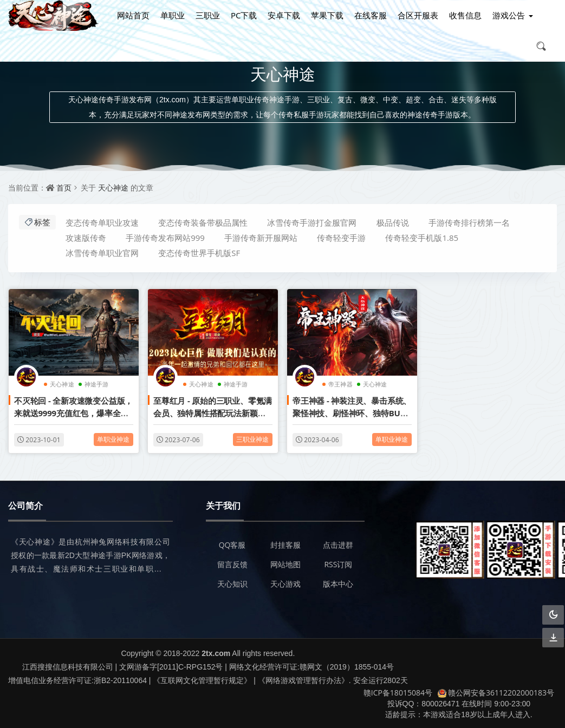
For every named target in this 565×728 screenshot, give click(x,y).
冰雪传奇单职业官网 (102, 253)
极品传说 (393, 222)
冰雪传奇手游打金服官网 (312, 222)
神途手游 (97, 383)
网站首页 (133, 15)
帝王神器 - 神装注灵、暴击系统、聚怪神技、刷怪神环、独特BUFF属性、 (352, 413)
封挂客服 (285, 545)
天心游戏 (285, 584)
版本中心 (338, 584)
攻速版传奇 (86, 238)
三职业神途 (253, 439)
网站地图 (285, 564)
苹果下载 (327, 15)
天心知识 (232, 584)
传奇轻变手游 (341, 238)
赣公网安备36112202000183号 (496, 693)
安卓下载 (284, 15)
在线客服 (371, 15)
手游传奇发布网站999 (165, 238)
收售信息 (465, 15)
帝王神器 (340, 383)
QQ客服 (232, 545)
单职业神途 (113, 439)
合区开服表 (418, 15)
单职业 (173, 15)
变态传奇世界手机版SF (199, 253)
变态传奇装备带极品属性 (203, 222)
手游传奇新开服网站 (261, 238)
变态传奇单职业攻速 (102, 222)
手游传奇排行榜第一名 (469, 222)
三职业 (208, 15)
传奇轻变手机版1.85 (422, 238)
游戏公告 (509, 15)
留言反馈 (232, 564)
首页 (64, 188)
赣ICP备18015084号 (398, 693)
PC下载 (244, 15)
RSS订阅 (338, 564)
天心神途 (113, 188)
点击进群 (338, 545)
